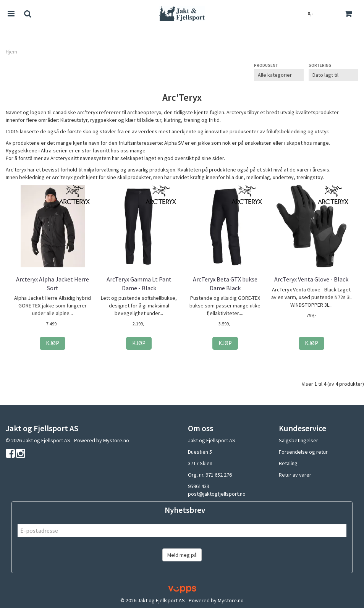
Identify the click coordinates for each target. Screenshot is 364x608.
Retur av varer (295, 475)
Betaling (288, 463)
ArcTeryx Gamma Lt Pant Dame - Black (139, 283)
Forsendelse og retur (303, 452)
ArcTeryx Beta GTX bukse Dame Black (225, 283)
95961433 (199, 486)
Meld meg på (182, 555)
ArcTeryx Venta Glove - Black (311, 279)
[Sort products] (333, 75)
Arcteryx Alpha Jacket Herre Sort (53, 283)
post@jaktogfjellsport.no (217, 494)
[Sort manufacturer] (279, 75)
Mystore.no (116, 440)
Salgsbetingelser (298, 440)
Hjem (11, 52)
